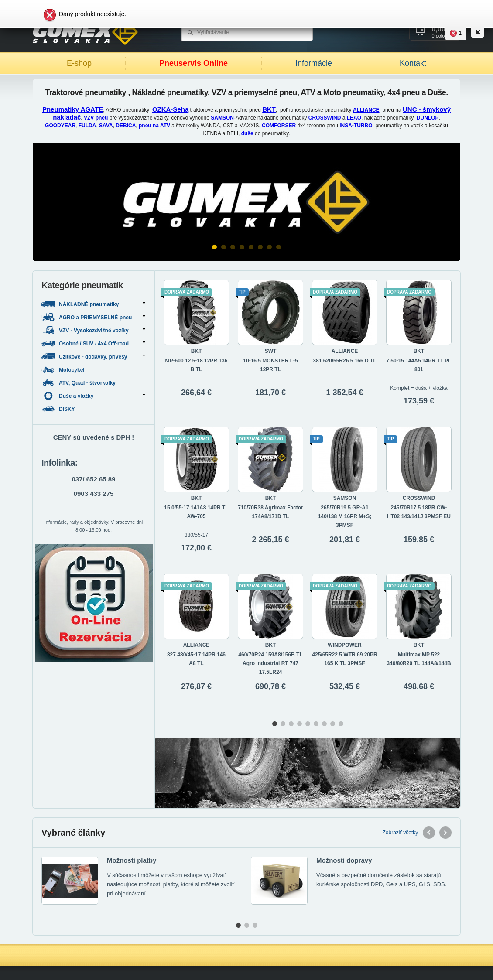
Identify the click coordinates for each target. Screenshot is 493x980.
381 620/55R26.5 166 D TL (344, 361)
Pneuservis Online (193, 63)
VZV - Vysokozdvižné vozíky (93, 330)
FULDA (87, 126)
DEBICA (126, 126)
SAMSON (222, 118)
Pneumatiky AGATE (73, 109)
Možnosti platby (132, 860)
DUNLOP (428, 118)
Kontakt (413, 63)
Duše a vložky (93, 396)
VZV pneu (96, 118)
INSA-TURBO (356, 126)
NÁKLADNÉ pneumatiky (93, 304)
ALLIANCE (366, 110)
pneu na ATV (154, 126)
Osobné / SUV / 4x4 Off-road (93, 343)
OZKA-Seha (170, 109)
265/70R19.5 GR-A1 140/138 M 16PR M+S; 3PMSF (345, 516)
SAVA (106, 126)
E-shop (79, 63)
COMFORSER (279, 126)
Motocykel (64, 370)
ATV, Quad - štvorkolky (79, 383)
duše (247, 133)
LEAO (354, 118)
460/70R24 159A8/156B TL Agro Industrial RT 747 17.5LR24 (270, 663)
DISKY (59, 409)
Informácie (314, 63)
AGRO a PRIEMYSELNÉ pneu (93, 317)
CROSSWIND (325, 118)
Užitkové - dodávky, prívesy (93, 357)
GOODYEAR (60, 126)
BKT (269, 109)
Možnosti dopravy (344, 860)
